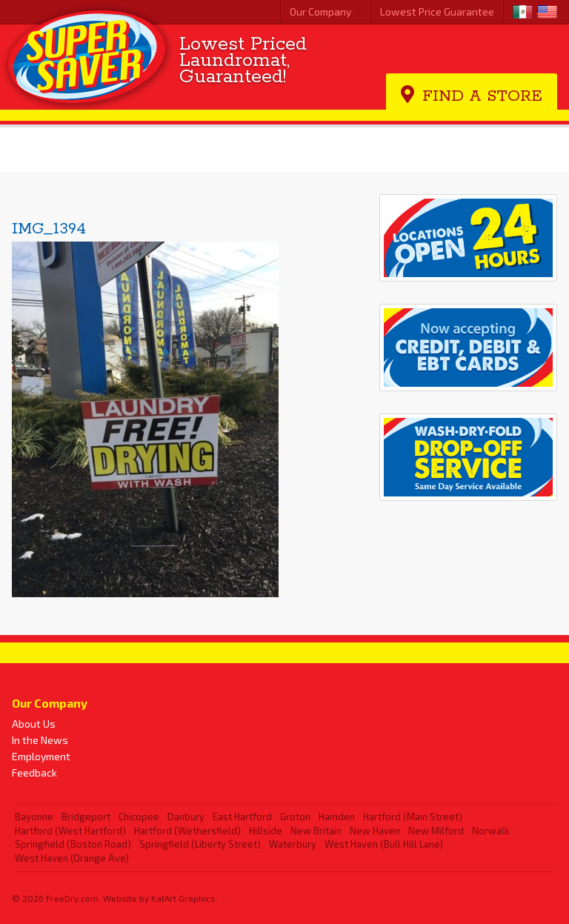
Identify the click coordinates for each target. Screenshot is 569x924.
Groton (295, 817)
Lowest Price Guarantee (437, 11)
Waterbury (293, 844)
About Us (34, 724)
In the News (40, 740)
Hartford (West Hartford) (70, 831)
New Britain (316, 831)
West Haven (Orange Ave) (72, 858)
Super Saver (87, 58)
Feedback (34, 772)
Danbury (186, 817)
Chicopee (139, 817)
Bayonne (34, 817)
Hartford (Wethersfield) (187, 831)
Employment (41, 756)
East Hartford (242, 817)
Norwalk (490, 831)
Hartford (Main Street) (413, 817)
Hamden (337, 817)
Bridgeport (86, 817)
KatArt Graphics (183, 898)
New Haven (375, 831)
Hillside (266, 831)
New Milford (436, 831)
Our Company (320, 11)
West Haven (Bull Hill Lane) (384, 844)
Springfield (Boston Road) (73, 844)
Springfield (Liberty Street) (200, 844)
